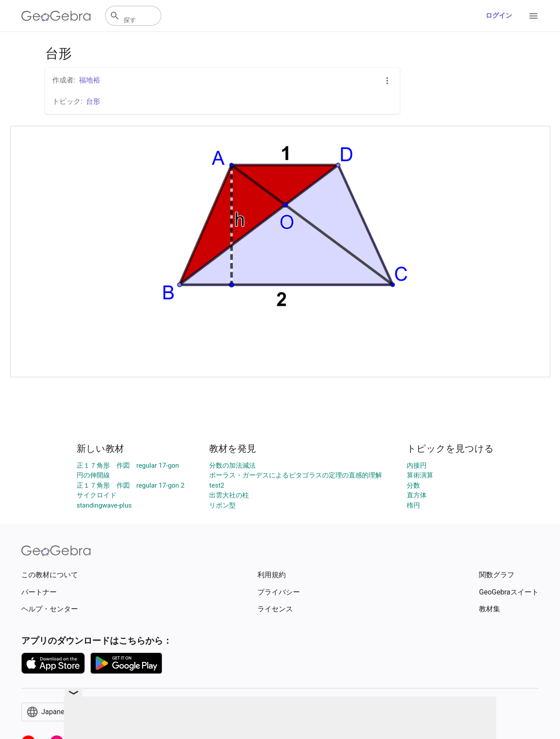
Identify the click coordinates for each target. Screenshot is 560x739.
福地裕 (89, 80)
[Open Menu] (533, 16)
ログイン (499, 16)
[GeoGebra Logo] (56, 16)
